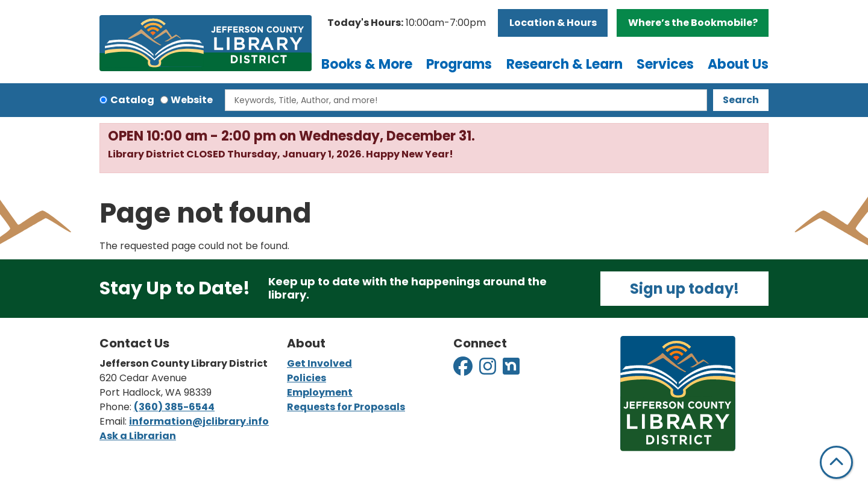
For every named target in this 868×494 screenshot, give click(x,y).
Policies (307, 378)
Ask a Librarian (138, 436)
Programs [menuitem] (459, 64)
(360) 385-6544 (174, 407)
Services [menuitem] (665, 64)
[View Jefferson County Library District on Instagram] (489, 370)
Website (192, 100)
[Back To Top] (836, 462)
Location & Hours (553, 23)
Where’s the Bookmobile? (693, 23)
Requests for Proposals (346, 407)
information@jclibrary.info (199, 421)
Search (741, 100)
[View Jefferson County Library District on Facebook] (464, 370)
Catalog (132, 100)
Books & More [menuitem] (367, 64)
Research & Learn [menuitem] (565, 64)
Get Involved (319, 363)
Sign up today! (684, 289)
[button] (407, 23)
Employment (320, 392)
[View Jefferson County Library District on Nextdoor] (511, 370)
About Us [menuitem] (738, 64)
